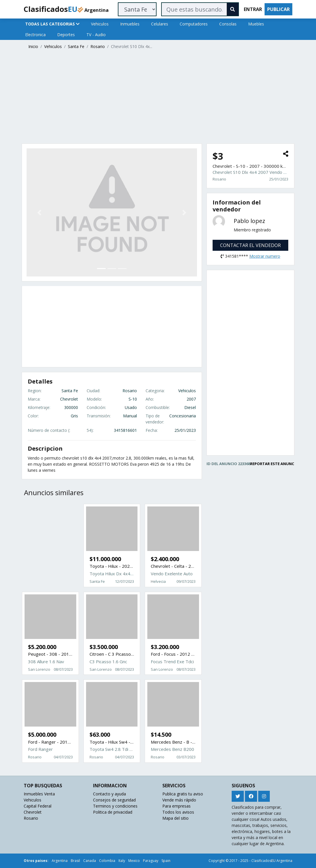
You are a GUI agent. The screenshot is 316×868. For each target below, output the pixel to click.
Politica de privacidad (113, 812)
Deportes (66, 35)
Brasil (75, 861)
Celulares (160, 24)
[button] (39, 212)
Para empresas (176, 806)
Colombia (107, 861)
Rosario (98, 46)
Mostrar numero (265, 256)
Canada (90, 861)
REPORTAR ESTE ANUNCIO (274, 464)
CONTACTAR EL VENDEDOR (250, 245)
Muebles (256, 24)
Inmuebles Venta (39, 794)
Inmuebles (130, 24)
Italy (122, 861)
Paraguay (151, 861)
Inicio (33, 46)
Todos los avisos (178, 812)
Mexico (134, 861)
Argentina (60, 861)
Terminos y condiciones (115, 806)
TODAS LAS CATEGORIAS (52, 24)
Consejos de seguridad (114, 800)
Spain (166, 861)
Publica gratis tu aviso (183, 794)
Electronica (35, 35)
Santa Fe (76, 46)
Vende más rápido (179, 800)
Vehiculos (100, 24)
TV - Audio (96, 35)
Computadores (194, 24)
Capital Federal (38, 806)
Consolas (228, 24)
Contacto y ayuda (109, 794)
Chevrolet (33, 812)
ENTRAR (253, 9)
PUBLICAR (278, 9)
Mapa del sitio (175, 818)
